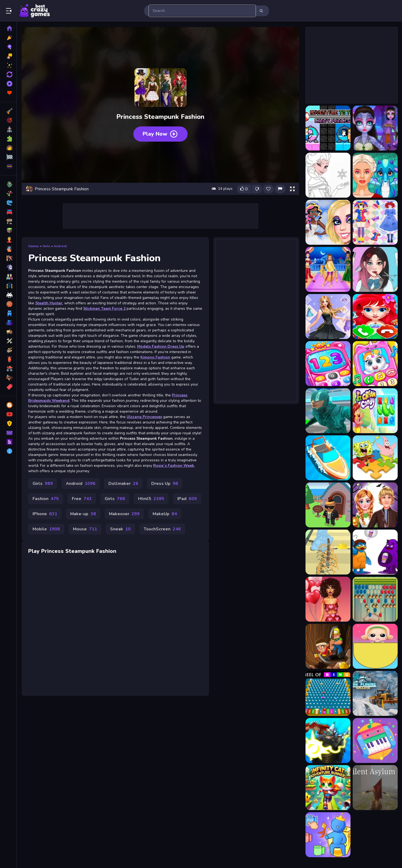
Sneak (120, 529)
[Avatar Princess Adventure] (328, 316)
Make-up (83, 514)
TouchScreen (162, 529)
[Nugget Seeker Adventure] (328, 646)
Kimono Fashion (155, 357)
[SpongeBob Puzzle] (375, 458)
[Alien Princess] (375, 128)
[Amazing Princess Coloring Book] (328, 175)
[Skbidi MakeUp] (328, 552)
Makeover (124, 514)
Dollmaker (123, 484)
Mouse (85, 529)
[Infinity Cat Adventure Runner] (328, 788)
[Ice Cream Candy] (375, 411)
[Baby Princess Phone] (328, 364)
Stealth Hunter (49, 303)
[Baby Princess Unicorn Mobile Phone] (375, 364)
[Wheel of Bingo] (328, 693)
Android (60, 246)
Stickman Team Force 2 (104, 309)
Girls (46, 246)
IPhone (45, 514)
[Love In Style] (328, 599)
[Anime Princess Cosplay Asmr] (375, 222)
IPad (187, 499)
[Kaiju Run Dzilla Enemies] (328, 740)
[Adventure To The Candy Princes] (328, 128)
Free (82, 499)
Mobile (46, 529)
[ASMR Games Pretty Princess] (375, 269)
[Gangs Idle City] (328, 505)
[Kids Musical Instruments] (375, 740)
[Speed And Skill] (328, 411)
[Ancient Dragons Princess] (375, 175)
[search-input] (202, 11)
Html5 (151, 499)
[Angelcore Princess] (328, 222)
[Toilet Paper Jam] (328, 835)
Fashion (46, 499)
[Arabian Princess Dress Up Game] (328, 269)
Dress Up (165, 484)
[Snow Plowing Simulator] (375, 693)
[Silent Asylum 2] (375, 788)
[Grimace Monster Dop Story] (375, 552)
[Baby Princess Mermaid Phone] (375, 316)
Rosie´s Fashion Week (174, 466)
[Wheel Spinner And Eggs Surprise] (375, 646)
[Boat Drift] (328, 458)
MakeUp (165, 514)
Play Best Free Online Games (35, 11)
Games (34, 246)
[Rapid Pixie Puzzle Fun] (375, 599)
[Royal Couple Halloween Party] (375, 505)
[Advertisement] (160, 216)
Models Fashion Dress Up (161, 346)
